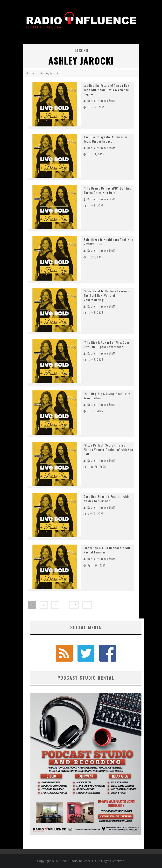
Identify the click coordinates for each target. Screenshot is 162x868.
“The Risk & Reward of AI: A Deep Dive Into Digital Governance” (107, 345)
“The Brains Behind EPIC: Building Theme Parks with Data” (108, 190)
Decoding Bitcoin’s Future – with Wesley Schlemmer (106, 499)
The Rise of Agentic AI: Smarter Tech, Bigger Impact (106, 139)
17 (74, 605)
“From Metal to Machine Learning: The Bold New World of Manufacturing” (107, 295)
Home (30, 73)
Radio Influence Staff (101, 101)
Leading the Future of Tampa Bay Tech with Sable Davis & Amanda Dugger (106, 90)
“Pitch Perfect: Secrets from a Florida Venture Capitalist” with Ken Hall (108, 450)
